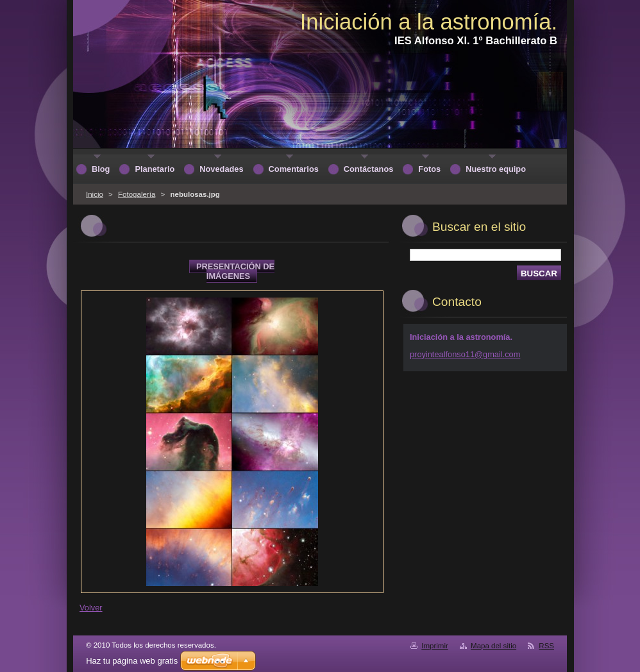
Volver (91, 608)
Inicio (95, 194)
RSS (546, 646)
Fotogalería (137, 194)
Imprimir (435, 646)
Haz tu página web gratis (132, 661)
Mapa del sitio (493, 646)
